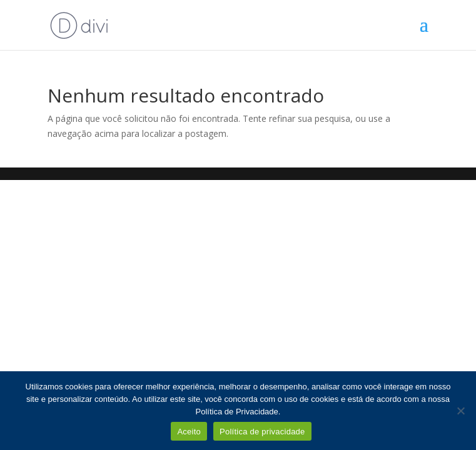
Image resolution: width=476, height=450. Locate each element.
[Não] (460, 411)
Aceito (189, 432)
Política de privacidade (262, 432)
